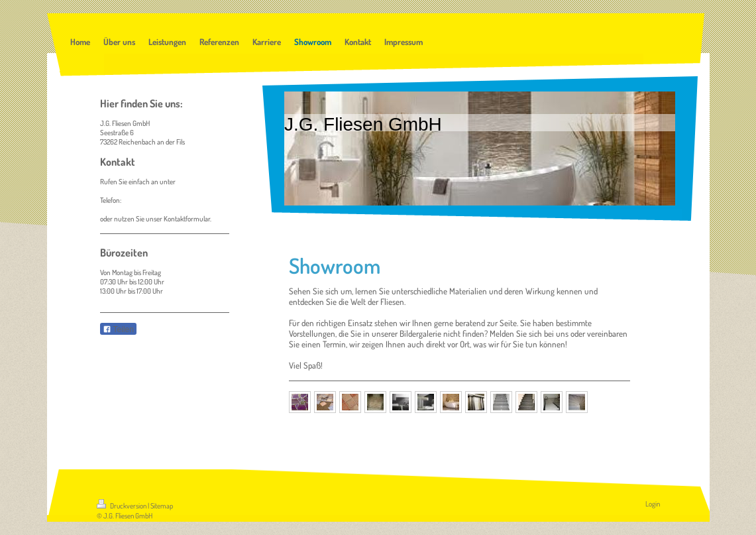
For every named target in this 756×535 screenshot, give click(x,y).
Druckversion (122, 506)
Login (653, 504)
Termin (334, 344)
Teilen (118, 329)
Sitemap (162, 506)
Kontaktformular (187, 219)
